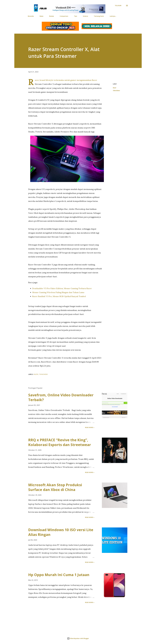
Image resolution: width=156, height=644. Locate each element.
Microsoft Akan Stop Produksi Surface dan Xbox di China (55, 487)
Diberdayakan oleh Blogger (78, 638)
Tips (76, 16)
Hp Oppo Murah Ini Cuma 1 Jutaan (59, 575)
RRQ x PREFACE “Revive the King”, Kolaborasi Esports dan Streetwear (60, 442)
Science (85, 16)
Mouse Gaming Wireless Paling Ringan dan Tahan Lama (58, 292)
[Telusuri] (118, 6)
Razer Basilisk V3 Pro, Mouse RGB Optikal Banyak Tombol (59, 296)
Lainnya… (113, 16)
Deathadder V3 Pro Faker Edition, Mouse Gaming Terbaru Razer (62, 288)
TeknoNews (116, 91)
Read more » (90, 427)
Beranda (31, 16)
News (41, 16)
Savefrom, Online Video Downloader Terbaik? (61, 397)
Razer (115, 88)
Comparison (64, 16)
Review (51, 16)
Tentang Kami (99, 16)
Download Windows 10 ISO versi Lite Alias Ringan (61, 532)
